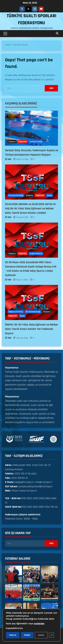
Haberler (23, 141)
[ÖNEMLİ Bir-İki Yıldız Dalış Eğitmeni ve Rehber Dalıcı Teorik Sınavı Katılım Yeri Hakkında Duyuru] (32, 302)
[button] (5, 34)
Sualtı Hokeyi (36, 253)
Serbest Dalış (36, 141)
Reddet (27, 635)
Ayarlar (41, 635)
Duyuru (12, 141)
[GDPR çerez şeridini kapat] (51, 635)
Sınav (50, 195)
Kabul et (13, 635)
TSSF (9, 159)
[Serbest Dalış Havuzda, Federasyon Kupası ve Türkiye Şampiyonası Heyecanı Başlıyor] (32, 128)
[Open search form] (57, 34)
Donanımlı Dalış (16, 195)
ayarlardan (39, 624)
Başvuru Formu (16, 312)
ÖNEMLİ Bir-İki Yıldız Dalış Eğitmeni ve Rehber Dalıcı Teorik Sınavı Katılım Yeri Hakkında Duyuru (32, 329)
